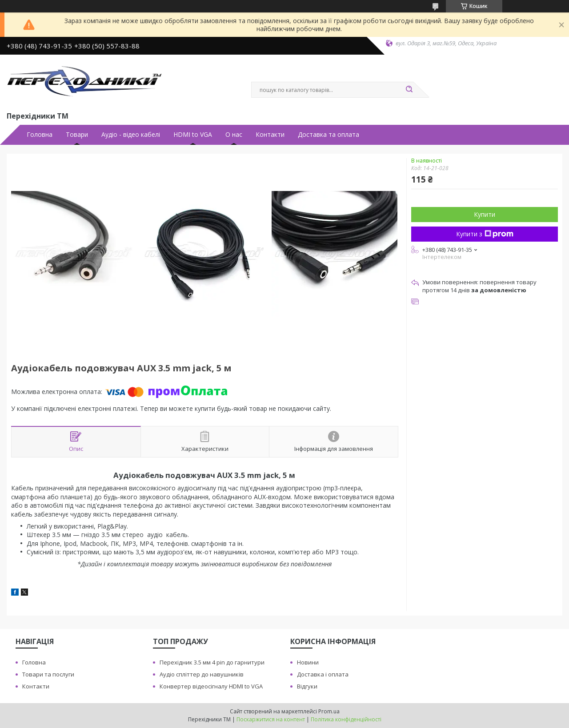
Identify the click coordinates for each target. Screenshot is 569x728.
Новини (308, 662)
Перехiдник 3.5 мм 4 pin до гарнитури (212, 662)
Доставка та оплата (329, 135)
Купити (485, 214)
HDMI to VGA (193, 135)
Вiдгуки (307, 686)
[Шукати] (409, 90)
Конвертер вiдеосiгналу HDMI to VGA (211, 686)
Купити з (485, 234)
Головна (40, 135)
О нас (234, 135)
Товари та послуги (48, 674)
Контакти (270, 135)
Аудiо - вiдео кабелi (131, 135)
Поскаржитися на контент (271, 719)
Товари (77, 135)
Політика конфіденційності (346, 719)
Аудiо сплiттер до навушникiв (202, 674)
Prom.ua (329, 711)
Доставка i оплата (323, 674)
